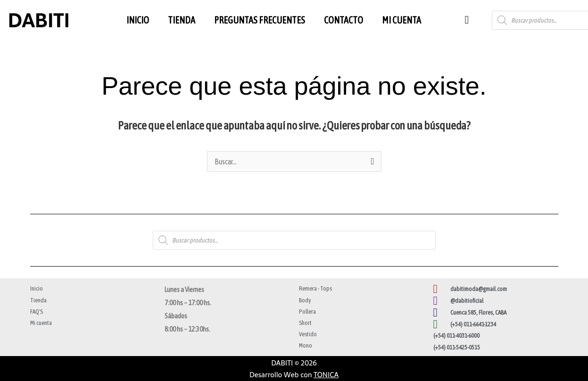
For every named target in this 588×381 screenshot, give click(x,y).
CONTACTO (344, 20)
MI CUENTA (402, 20)
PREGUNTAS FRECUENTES (260, 20)
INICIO (138, 20)
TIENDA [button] (182, 20)
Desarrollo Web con (294, 375)
